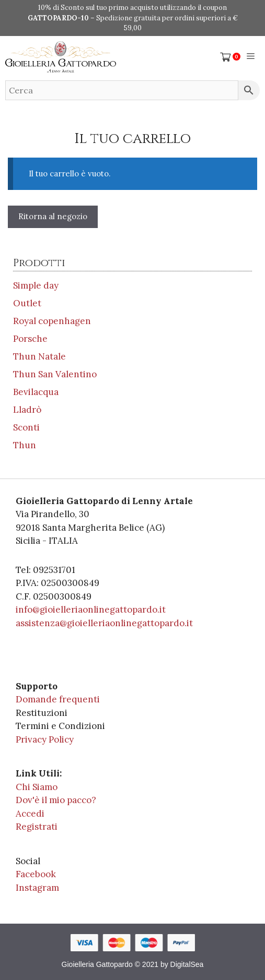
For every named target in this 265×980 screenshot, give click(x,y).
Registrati (37, 827)
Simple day (36, 285)
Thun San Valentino (55, 374)
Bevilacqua (36, 392)
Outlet (27, 303)
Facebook (36, 874)
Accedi (30, 814)
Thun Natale (39, 356)
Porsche (30, 339)
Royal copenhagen (52, 321)
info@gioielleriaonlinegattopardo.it (91, 609)
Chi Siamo (37, 787)
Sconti (26, 427)
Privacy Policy (45, 739)
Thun (25, 445)
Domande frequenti (58, 699)
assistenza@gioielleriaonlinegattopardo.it (104, 623)
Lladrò (27, 410)
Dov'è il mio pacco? (56, 800)
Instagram (37, 888)
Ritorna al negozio (53, 216)
